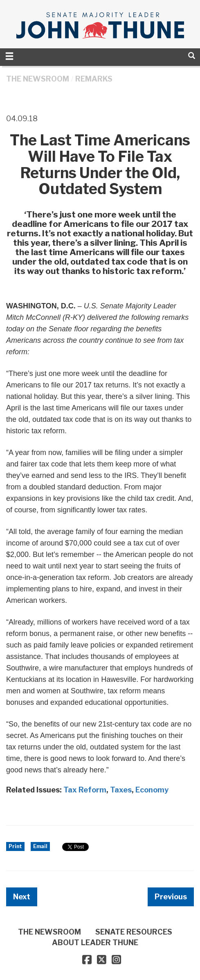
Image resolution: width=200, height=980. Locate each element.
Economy (152, 790)
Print (15, 846)
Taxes (121, 790)
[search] (192, 55)
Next (22, 897)
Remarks (94, 79)
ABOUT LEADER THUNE (95, 943)
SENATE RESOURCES (134, 932)
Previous (171, 897)
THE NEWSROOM (38, 79)
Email (40, 846)
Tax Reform (85, 790)
